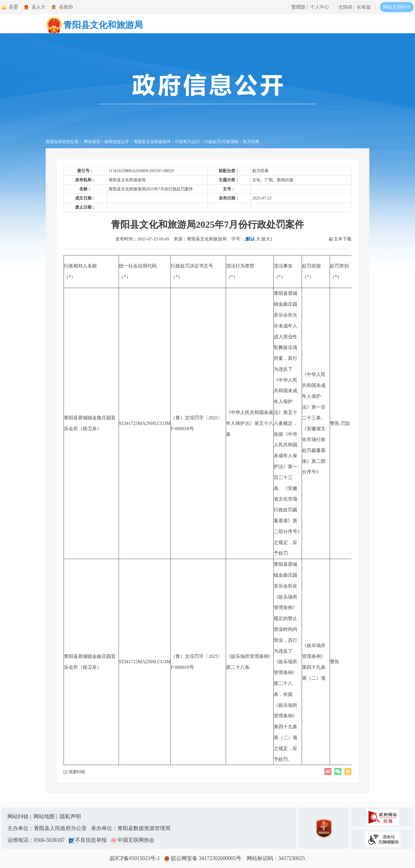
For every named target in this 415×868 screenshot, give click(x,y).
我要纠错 (77, 772)
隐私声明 (70, 817)
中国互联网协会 (133, 840)
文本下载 (343, 239)
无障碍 (345, 7)
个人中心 (320, 7)
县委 (14, 7)
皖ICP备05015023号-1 (136, 858)
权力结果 (251, 142)
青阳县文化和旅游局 (152, 142)
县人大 (39, 7)
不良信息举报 (89, 840)
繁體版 (298, 7)
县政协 (66, 7)
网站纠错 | (20, 817)
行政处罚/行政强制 (221, 142)
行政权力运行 (187, 142)
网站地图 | (46, 817)
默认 (250, 239)
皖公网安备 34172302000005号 (205, 858)
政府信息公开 (117, 142)
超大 (266, 239)
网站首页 (92, 142)
